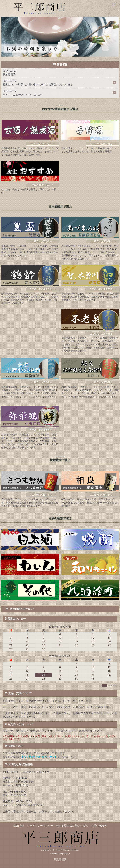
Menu (114, 3)
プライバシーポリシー (40, 826)
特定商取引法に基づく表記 (72, 826)
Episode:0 (65, 854)
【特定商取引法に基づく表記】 (39, 757)
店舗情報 (19, 826)
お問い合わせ (99, 826)
